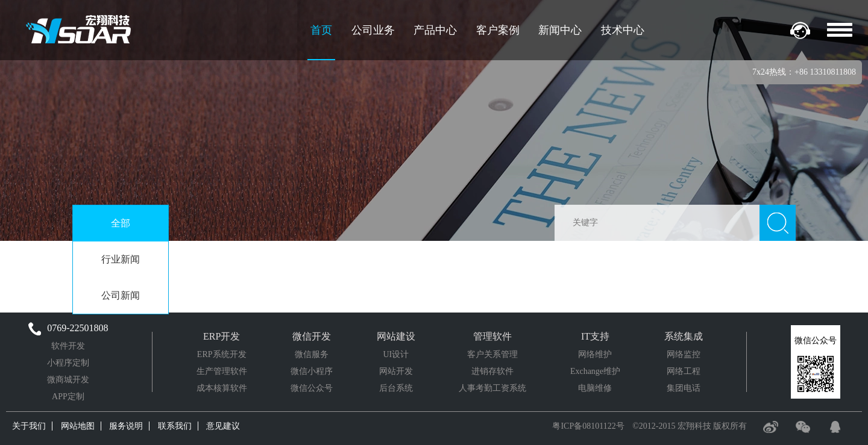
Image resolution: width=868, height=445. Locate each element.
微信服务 (312, 354)
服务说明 (126, 426)
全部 (121, 223)
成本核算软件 (222, 388)
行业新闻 (121, 259)
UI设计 (396, 354)
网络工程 (684, 371)
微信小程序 (312, 371)
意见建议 (223, 426)
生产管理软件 (222, 371)
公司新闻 (121, 295)
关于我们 (29, 426)
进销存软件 (492, 371)
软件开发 (68, 346)
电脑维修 (595, 388)
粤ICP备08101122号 (588, 426)
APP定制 (68, 397)
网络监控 (684, 354)
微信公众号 (312, 388)
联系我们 (175, 426)
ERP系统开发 (222, 354)
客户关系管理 (492, 354)
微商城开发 (68, 380)
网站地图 (78, 426)
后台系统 (396, 388)
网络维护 (595, 354)
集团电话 (684, 388)
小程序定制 (68, 363)
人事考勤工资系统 (492, 388)
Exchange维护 (595, 371)
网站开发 (396, 371)
